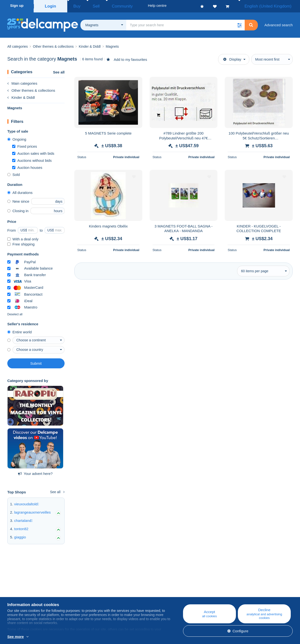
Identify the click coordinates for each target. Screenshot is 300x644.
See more (16, 637)
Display (232, 58)
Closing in (18, 209)
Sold (14, 173)
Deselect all (15, 313)
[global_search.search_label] (185, 24)
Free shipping (21, 243)
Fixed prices (25, 145)
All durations (20, 191)
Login (51, 5)
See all (59, 71)
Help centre (174, 586)
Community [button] (111, 5)
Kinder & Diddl (21, 96)
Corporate (18, 592)
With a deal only (23, 238)
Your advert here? (35, 472)
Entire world (19, 331)
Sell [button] (90, 5)
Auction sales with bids (33, 152)
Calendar (94, 592)
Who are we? (18, 586)
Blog (92, 586)
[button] (239, 24)
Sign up (17, 5)
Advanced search (279, 23)
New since (18, 200)
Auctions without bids (32, 159)
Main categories (22, 82)
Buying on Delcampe (182, 592)
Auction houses (27, 166)
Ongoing (17, 138)
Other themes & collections (31, 89)
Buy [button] (75, 5)
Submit (36, 362)
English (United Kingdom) (273, 5)
